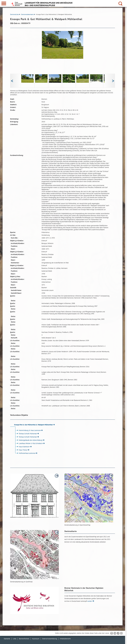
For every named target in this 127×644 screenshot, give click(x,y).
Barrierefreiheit (24, 639)
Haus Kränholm (22, 447)
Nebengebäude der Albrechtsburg (28, 440)
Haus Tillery (21, 450)
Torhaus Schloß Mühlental (26, 434)
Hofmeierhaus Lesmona (25, 453)
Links (15, 639)
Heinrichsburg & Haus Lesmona (27, 430)
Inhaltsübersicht (65, 639)
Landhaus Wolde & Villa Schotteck (28, 443)
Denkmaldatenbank (28, 14)
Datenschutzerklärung (50, 639)
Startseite (7, 639)
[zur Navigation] (4, 3)
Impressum (36, 639)
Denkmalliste (15, 14)
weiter (90, 601)
